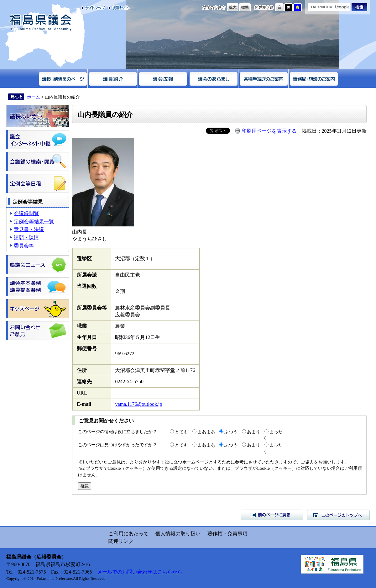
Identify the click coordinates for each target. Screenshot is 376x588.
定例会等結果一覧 (34, 222)
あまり (253, 432)
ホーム (34, 97)
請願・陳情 (26, 238)
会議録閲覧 (26, 213)
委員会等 (24, 246)
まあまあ (206, 432)
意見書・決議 (29, 229)
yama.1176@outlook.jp (138, 404)
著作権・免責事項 (227, 534)
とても (181, 432)
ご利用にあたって (128, 534)
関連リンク (121, 541)
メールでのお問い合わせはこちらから (140, 572)
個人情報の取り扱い (178, 534)
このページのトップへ (338, 515)
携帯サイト (118, 8)
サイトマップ (94, 8)
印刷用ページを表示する (269, 131)
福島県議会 (41, 23)
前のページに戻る (272, 515)
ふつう (231, 432)
